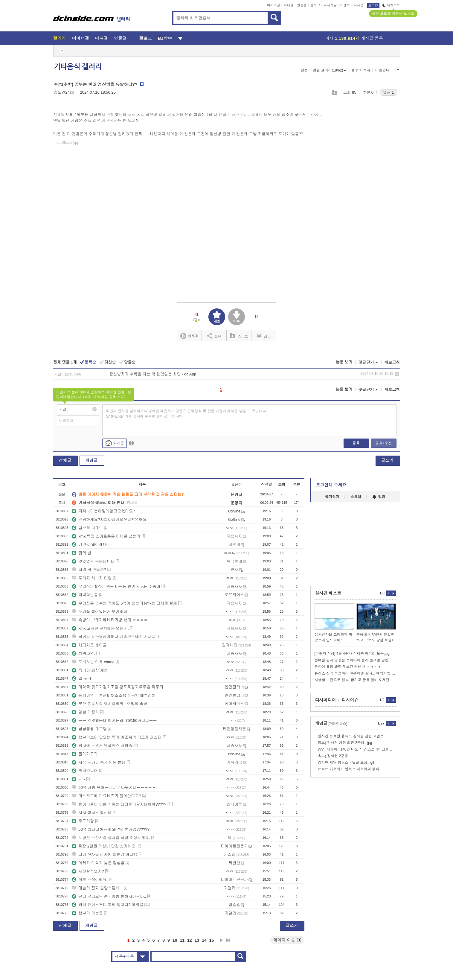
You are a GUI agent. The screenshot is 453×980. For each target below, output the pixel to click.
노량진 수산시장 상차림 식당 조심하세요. (111, 838)
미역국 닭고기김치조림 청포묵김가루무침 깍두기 (118, 687)
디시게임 (330, 5)
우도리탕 (83, 821)
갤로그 (315, 5)
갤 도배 (81, 679)
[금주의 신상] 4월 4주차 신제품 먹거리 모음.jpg (352, 654)
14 (204, 940)
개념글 (91, 460)
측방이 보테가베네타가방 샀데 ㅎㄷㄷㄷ (110, 620)
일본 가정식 (85, 712)
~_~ (78, 779)
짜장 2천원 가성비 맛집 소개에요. (104, 846)
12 (190, 940)
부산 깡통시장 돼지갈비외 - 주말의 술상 (109, 704)
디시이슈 (350, 700)
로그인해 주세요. (332, 485)
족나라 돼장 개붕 (90, 670)
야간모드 (391, 5)
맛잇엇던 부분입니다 (93, 561)
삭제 (397, 374)
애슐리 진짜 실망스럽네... (97, 888)
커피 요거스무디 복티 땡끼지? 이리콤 (107, 905)
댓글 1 (389, 92)
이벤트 (345, 5)
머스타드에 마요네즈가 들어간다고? (106, 796)
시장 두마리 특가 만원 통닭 (99, 762)
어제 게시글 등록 (354, 38)
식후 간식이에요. (90, 880)
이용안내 (382, 70)
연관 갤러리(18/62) (330, 70)
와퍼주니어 (85, 771)
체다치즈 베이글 (89, 645)
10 (175, 940)
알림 (379, 497)
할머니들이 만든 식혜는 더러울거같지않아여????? (119, 804)
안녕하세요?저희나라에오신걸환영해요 (109, 519)
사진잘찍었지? (88, 871)
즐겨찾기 (332, 497)
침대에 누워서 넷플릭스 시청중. (102, 746)
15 (212, 940)
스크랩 (334, 93)
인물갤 (302, 5)
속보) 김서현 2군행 (333, 756)
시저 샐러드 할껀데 (92, 813)
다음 (221, 940)
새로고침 (392, 362)
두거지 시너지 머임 (92, 578)
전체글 (65, 460)
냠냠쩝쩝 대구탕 (89, 729)
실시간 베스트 (328, 593)
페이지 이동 (287, 940)
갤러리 (60, 38)
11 (182, 940)
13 (197, 940)
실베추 (189, 336)
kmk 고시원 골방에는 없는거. (100, 628)
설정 (304, 70)
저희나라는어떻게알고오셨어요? (103, 511)
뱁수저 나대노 (87, 528)
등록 (356, 443)
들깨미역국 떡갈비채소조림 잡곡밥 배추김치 (114, 695)
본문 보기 (344, 362)
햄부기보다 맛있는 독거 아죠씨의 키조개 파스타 (117, 737)
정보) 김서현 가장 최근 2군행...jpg (345, 743)
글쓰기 (388, 460)
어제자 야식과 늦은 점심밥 (98, 863)
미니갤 (288, 5)
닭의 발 (81, 553)
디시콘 (359, 5)
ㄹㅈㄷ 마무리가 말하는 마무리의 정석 (348, 769)
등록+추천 (383, 443)
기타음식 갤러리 (78, 67)
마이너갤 (274, 5)
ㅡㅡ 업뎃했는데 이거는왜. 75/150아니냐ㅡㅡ (114, 720)
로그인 (373, 5)
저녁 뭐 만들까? (89, 570)
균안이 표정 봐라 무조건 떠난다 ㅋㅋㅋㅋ (348, 667)
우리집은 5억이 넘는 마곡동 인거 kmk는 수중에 (116, 586)
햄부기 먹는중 (87, 913)
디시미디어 (326, 700)
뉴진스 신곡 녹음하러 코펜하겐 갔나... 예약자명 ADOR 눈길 (355, 673)
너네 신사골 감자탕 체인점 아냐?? (105, 855)
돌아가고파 (85, 754)
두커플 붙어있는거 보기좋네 (99, 612)
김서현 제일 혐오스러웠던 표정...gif (346, 763)
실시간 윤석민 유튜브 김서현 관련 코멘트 (351, 736)
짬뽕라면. (83, 653)
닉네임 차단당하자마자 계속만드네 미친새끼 (114, 637)
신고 (264, 336)
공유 (214, 336)
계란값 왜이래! (88, 545)
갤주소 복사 (361, 70)
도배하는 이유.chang (93, 662)
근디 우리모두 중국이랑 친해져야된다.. (109, 896)
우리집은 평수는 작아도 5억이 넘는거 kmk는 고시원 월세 (124, 603)
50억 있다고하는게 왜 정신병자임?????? (111, 829)
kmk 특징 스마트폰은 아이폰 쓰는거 (106, 536)
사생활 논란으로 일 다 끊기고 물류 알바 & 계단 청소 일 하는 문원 (355, 680)
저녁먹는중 (85, 595)
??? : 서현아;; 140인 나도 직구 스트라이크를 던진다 (357, 749)
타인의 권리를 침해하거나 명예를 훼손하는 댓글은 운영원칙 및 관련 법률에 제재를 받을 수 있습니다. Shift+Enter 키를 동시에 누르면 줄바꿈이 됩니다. (187, 414)
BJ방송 (165, 38)
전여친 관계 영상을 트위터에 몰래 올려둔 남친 (352, 660)
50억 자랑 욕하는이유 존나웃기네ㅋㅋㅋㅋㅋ (114, 787)
